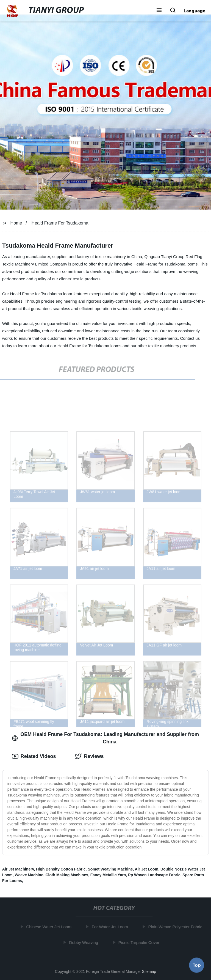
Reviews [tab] (89, 756)
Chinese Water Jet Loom (50, 927)
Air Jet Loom (147, 869)
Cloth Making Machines (67, 875)
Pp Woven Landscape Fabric (154, 875)
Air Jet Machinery (18, 869)
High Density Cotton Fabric (61, 869)
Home (16, 223)
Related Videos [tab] (34, 756)
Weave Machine (29, 875)
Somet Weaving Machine (110, 869)
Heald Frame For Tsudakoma (60, 223)
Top (197, 965)
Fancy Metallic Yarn (108, 875)
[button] (159, 11)
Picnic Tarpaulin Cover (140, 942)
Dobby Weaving (85, 942)
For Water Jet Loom (111, 927)
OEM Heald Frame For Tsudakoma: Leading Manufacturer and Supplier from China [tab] (105, 738)
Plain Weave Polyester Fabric (176, 927)
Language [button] (195, 11)
